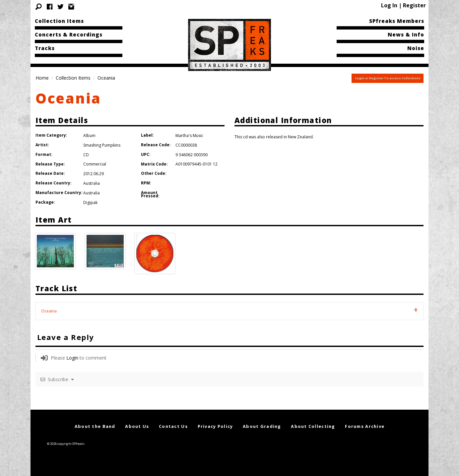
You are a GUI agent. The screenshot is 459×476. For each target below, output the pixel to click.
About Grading (262, 426)
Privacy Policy (215, 426)
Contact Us (173, 426)
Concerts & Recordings (69, 34)
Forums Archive (365, 426)
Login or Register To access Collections (388, 78)
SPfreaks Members (397, 21)
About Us (137, 426)
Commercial (95, 164)
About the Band (95, 426)
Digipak (90, 203)
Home (42, 78)
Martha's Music (189, 136)
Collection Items (59, 21)
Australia (92, 183)
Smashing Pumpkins (102, 145)
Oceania (68, 98)
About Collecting (313, 426)
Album (89, 136)
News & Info (406, 34)
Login (72, 358)
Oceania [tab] (49, 311)
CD (86, 155)
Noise (416, 48)
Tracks (45, 48)
